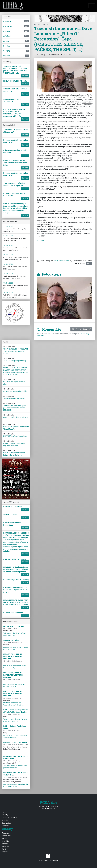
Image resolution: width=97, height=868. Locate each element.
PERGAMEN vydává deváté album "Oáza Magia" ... (16, 427)
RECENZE (41, 240)
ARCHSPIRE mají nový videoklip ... (16, 390)
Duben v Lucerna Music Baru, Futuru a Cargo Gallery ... (14, 453)
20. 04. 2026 (8, 292)
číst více (25, 76)
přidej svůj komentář (81, 329)
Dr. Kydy (5, 849)
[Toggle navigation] (92, 6)
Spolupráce (6, 823)
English (5, 852)
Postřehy (6, 846)
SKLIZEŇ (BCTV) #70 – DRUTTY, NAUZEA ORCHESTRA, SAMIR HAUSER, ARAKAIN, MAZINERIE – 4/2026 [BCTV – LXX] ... (16, 370)
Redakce (5, 826)
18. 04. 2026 (8, 245)
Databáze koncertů (9, 817)
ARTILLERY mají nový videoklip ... (16, 360)
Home (4, 812)
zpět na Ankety (41, 25)
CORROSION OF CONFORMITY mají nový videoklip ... (15, 443)
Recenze (5, 833)
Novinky (5, 815)
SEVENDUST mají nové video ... (15, 397)
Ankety (5, 844)
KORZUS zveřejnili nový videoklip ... (16, 417)
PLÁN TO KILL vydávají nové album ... (14, 382)
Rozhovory (6, 836)
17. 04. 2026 (8, 236)
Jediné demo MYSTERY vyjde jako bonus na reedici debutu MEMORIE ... (14, 407)
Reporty (5, 838)
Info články (6, 841)
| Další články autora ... (62, 261)
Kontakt (5, 820)
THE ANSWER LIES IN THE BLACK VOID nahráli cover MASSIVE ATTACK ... (16, 350)
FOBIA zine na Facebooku (48, 857)
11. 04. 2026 (8, 226)
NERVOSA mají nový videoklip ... (15, 435)
